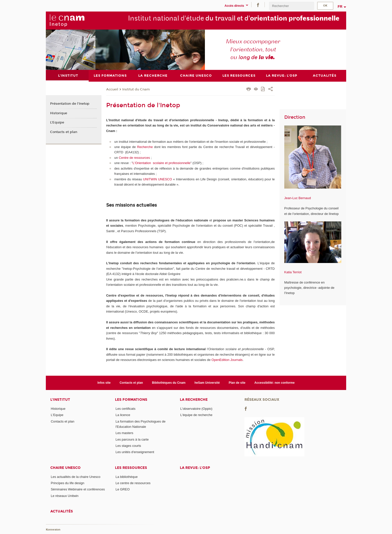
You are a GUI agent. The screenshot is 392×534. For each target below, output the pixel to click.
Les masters (124, 433)
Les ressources (131, 468)
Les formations (131, 400)
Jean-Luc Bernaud (298, 198)
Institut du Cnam (136, 89)
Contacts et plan (64, 132)
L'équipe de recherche (196, 415)
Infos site (104, 382)
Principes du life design (68, 483)
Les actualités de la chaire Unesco (76, 477)
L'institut (60, 400)
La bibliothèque (126, 477)
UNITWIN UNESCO (158, 179)
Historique (59, 113)
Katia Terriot (293, 272)
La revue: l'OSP (195, 468)
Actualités (62, 511)
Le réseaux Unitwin (65, 496)
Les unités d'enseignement (135, 452)
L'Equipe (57, 122)
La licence (123, 415)
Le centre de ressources (133, 483)
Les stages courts (128, 446)
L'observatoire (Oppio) (196, 409)
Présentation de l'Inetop (70, 104)
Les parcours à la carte (132, 439)
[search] (292, 6)
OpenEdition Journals (227, 360)
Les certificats (125, 409)
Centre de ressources (134, 157)
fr (340, 7)
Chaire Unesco (66, 468)
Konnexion (53, 530)
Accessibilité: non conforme (275, 382)
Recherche (145, 147)
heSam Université (207, 382)
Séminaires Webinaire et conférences (78, 489)
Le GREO (122, 489)
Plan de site (237, 382)
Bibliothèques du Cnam (169, 382)
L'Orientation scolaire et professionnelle (162, 163)
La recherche (194, 400)
